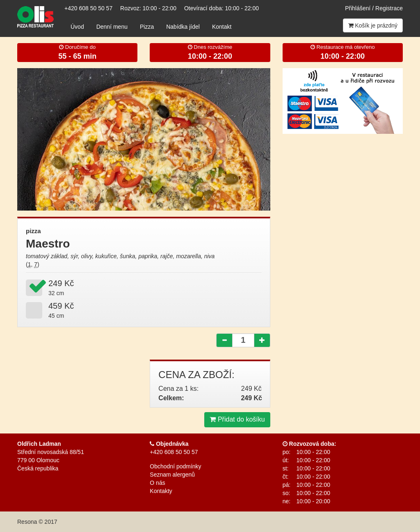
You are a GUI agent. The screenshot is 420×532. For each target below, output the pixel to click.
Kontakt (222, 27)
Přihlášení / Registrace (374, 8)
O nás (157, 483)
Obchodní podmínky (175, 466)
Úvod (77, 27)
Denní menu (112, 27)
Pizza (147, 27)
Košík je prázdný (373, 25)
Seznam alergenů (172, 475)
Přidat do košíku (237, 419)
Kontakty (161, 491)
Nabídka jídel (183, 27)
